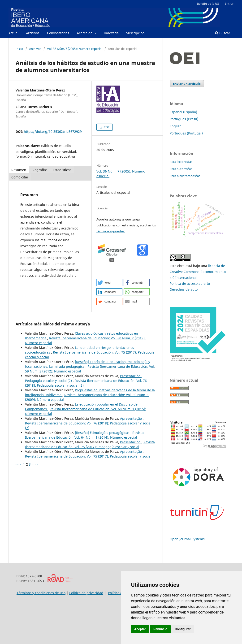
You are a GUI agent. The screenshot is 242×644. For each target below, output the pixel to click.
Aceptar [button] (140, 629)
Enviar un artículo (187, 84)
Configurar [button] (183, 629)
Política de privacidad (86, 593)
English (176, 126)
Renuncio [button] (160, 629)
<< (17, 464)
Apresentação (131, 418)
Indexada (111, 33)
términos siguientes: (111, 231)
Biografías (39, 170)
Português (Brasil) (184, 119)
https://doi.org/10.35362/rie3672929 (53, 132)
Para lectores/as (181, 162)
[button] (109, 282)
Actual (13, 33)
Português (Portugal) (186, 133)
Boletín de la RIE (208, 4)
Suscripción (135, 33)
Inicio (19, 49)
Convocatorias (58, 33)
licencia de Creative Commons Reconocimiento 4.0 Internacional (198, 272)
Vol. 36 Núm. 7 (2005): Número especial (75, 49)
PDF (106, 127)
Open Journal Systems (187, 539)
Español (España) (183, 112)
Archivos (33, 33)
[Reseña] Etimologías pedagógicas (103, 433)
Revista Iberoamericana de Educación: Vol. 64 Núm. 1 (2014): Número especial (84, 435)
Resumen (19, 170)
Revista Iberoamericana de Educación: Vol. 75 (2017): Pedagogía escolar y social (90, 444)
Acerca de (85, 33)
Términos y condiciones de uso (41, 593)
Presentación (131, 442)
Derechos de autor (184, 289)
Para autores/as (181, 169)
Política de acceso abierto (190, 283)
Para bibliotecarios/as (185, 176)
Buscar (223, 33)
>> (36, 464)
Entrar (229, 4)
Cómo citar (20, 177)
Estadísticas (62, 170)
